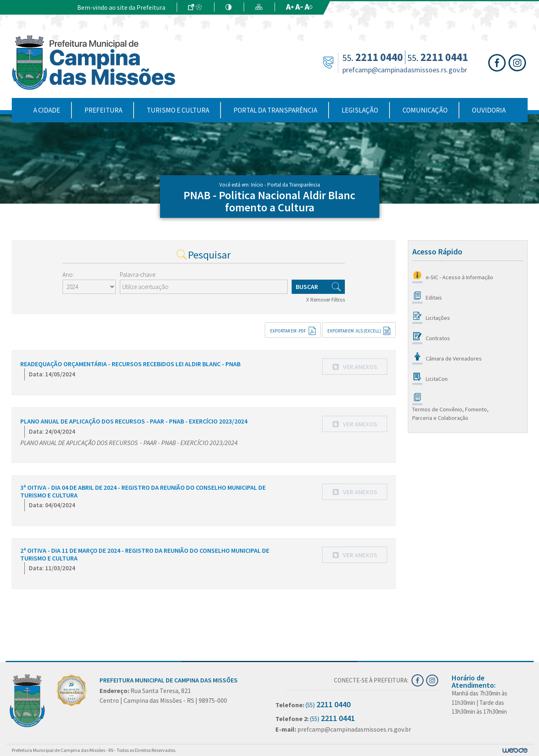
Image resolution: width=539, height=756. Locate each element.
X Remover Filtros (326, 300)
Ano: (68, 275)
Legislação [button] (360, 110)
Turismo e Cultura (178, 110)
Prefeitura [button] (103, 110)
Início (257, 185)
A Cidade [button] (47, 110)
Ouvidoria (489, 110)
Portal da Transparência (275, 110)
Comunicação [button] (425, 110)
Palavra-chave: (138, 275)
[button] (355, 367)
